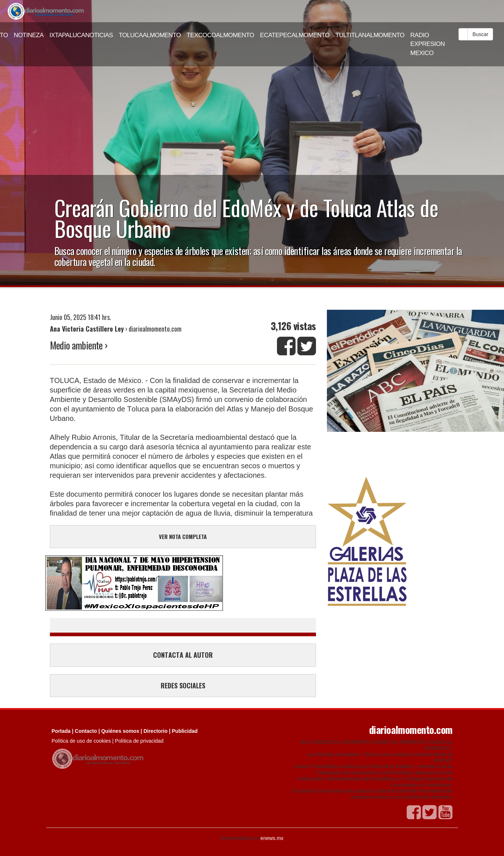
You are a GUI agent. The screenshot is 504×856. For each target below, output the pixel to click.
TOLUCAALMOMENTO (150, 35)
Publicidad (185, 731)
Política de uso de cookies (81, 741)
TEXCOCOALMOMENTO (220, 35)
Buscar (480, 34)
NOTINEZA (29, 35)
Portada (61, 731)
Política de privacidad (139, 741)
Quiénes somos (120, 731)
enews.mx (272, 838)
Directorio (156, 731)
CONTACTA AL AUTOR (183, 655)
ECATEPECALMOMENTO (295, 35)
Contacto (86, 731)
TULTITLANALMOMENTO (370, 35)
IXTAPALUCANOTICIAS (81, 35)
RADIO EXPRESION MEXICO (428, 44)
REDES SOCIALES (183, 685)
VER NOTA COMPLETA (183, 536)
